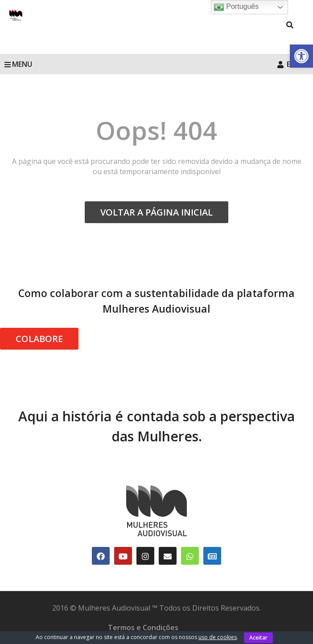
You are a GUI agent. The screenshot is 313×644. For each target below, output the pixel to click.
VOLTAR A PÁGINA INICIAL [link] (156, 212)
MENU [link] (18, 64)
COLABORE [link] (39, 339)
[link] (301, 56)
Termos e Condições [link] (143, 628)
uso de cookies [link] (218, 637)
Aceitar (258, 638)
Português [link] (236, 7)
